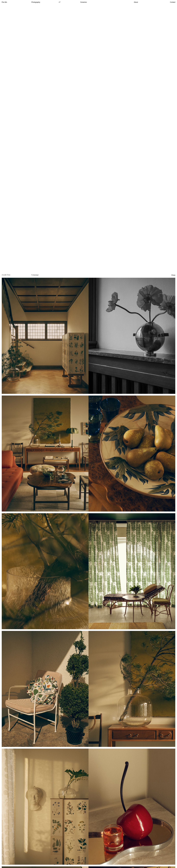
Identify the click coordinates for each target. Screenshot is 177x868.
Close (173, 275)
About (136, 2)
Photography (36, 2)
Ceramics (84, 2)
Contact (173, 2)
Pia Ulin (4, 2)
